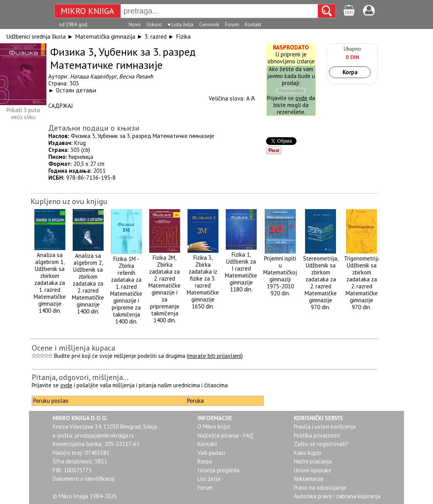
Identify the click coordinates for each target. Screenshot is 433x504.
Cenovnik (209, 25)
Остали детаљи (76, 90)
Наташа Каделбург (93, 76)
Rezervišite (291, 91)
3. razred (156, 36)
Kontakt (253, 25)
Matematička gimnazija (105, 36)
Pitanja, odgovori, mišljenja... (80, 377)
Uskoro (154, 25)
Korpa (350, 72)
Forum (232, 25)
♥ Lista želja (181, 25)
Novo (135, 25)
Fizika (183, 36)
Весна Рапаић (136, 76)
